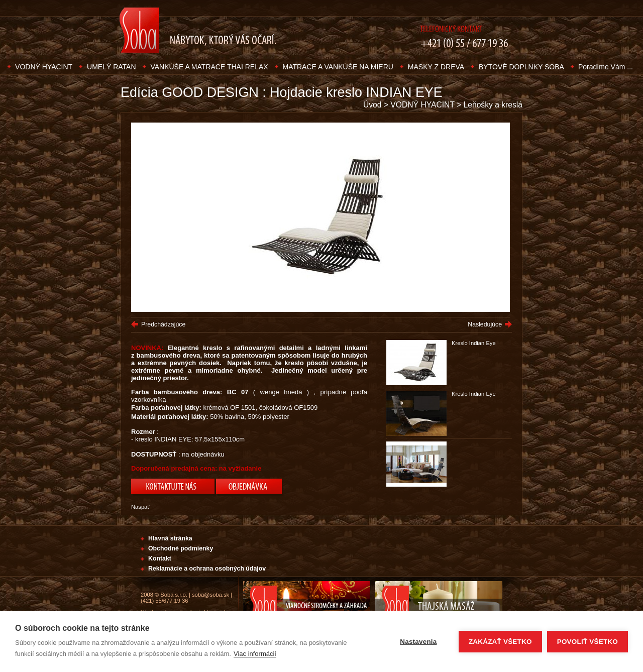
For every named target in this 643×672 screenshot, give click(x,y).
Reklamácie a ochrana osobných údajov (207, 569)
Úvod (372, 105)
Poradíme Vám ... (606, 67)
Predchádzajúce (163, 324)
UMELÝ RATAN (112, 67)
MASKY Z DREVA (436, 67)
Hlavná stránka (170, 538)
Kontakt (160, 558)
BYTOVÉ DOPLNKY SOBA (522, 67)
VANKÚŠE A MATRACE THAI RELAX (209, 67)
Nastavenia (418, 642)
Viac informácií (255, 654)
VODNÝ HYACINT (44, 67)
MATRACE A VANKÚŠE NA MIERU (338, 67)
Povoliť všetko (587, 642)
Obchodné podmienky (181, 548)
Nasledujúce (485, 324)
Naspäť (140, 507)
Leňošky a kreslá (493, 105)
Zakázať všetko (500, 642)
